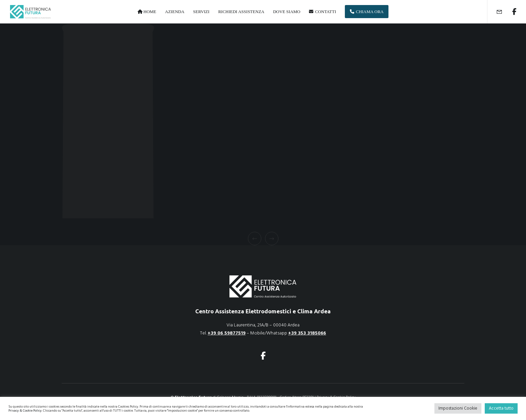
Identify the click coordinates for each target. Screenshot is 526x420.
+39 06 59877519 (227, 333)
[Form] (495, 12)
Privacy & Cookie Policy (25, 411)
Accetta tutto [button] (501, 408)
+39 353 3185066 (307, 333)
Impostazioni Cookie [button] (458, 408)
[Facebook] (510, 12)
